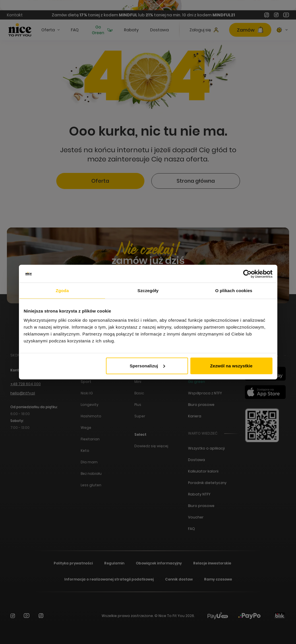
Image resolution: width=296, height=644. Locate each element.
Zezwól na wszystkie (231, 366)
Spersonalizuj (147, 366)
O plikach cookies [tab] (234, 291)
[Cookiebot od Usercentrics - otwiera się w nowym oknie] (247, 274)
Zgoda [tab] (62, 291)
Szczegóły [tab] (148, 291)
